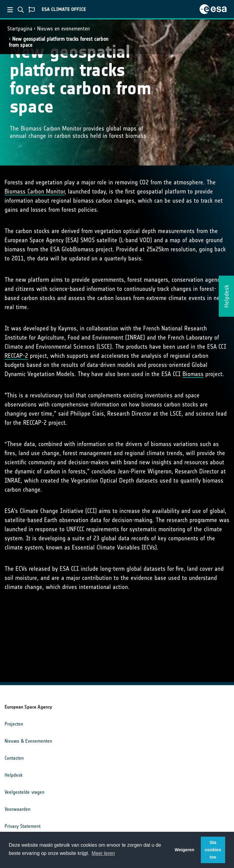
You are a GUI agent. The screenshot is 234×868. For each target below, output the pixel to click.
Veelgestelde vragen (25, 792)
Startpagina (20, 29)
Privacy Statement (23, 826)
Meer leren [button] (103, 853)
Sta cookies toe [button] (213, 850)
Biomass (193, 374)
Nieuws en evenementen (64, 29)
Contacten (14, 758)
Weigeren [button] (184, 850)
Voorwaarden (18, 809)
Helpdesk (14, 775)
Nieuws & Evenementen (28, 741)
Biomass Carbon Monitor (35, 191)
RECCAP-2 (16, 356)
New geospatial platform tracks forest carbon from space (59, 42)
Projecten (14, 724)
